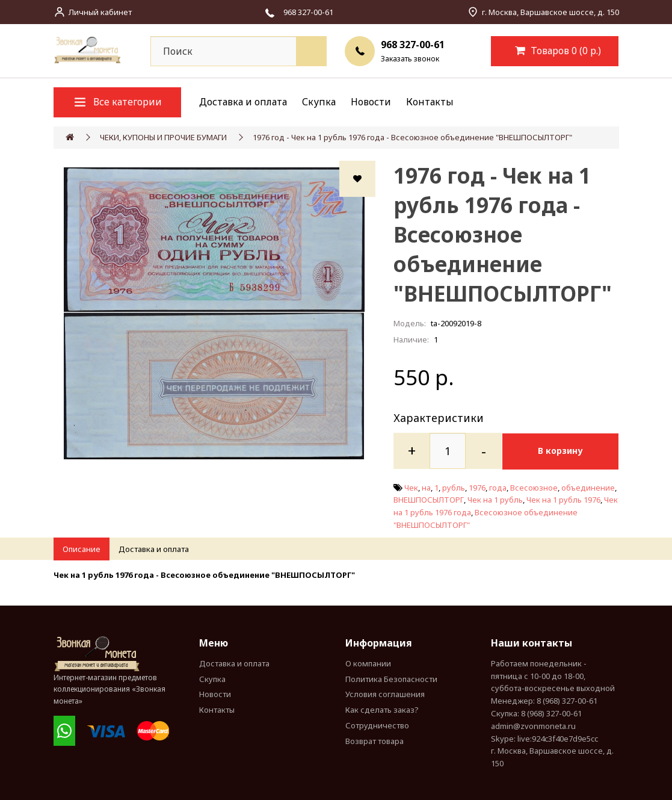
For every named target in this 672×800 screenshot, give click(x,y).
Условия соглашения (385, 694)
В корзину (563, 451)
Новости (371, 102)
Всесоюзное (534, 487)
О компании (368, 663)
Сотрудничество (377, 725)
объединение (588, 487)
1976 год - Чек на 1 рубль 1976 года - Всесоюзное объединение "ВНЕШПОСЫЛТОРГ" (412, 137)
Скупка (319, 102)
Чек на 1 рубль (495, 500)
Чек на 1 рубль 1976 (563, 500)
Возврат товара (375, 740)
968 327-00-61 (413, 45)
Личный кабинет (100, 12)
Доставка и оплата (243, 102)
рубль (454, 487)
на (426, 487)
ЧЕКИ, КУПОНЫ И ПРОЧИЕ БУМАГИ (163, 137)
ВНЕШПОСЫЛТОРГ (429, 500)
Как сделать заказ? (382, 710)
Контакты (430, 102)
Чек (411, 487)
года (498, 487)
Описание (82, 548)
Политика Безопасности (391, 678)
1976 (477, 487)
